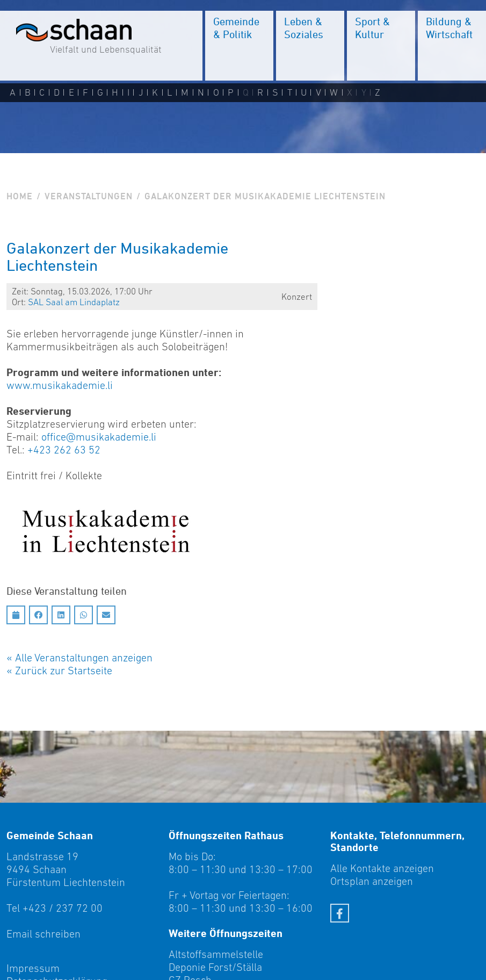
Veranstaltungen (89, 196)
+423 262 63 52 (64, 450)
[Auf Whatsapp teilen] (84, 615)
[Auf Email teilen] (106, 615)
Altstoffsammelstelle (216, 954)
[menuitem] (239, 46)
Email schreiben (43, 934)
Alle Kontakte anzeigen (382, 868)
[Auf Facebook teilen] (38, 615)
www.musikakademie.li (60, 385)
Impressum (33, 968)
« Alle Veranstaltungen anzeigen (79, 658)
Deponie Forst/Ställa (215, 967)
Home (20, 196)
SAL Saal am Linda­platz (74, 302)
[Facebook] (340, 913)
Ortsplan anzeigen (372, 881)
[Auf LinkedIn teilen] (61, 615)
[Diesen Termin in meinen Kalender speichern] (16, 615)
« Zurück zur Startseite (59, 671)
